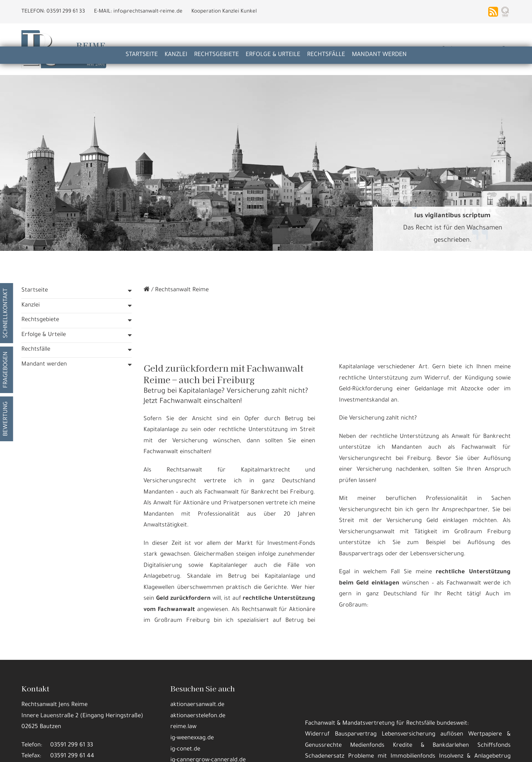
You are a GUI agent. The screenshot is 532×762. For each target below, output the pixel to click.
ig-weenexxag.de (192, 698)
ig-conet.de (185, 709)
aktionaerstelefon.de (198, 676)
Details (122, 752)
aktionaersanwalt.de (197, 664)
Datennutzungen (182, 735)
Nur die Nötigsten (161, 752)
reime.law (183, 686)
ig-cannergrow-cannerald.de (208, 720)
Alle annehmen (84, 752)
